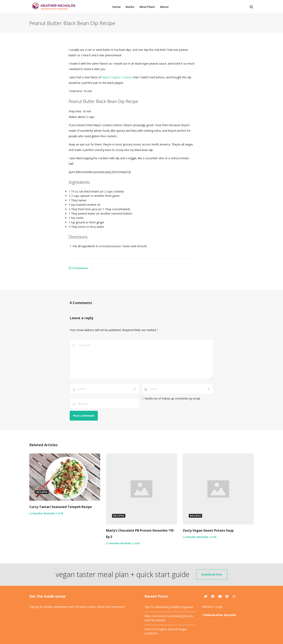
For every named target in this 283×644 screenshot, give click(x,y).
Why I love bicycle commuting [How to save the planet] (169, 618)
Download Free (212, 574)
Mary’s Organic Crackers (117, 77)
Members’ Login (212, 607)
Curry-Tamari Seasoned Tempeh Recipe (61, 507)
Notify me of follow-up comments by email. (173, 398)
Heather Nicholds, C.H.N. (48, 513)
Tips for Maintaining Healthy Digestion (169, 607)
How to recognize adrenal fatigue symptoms (166, 631)
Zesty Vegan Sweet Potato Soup (208, 530)
